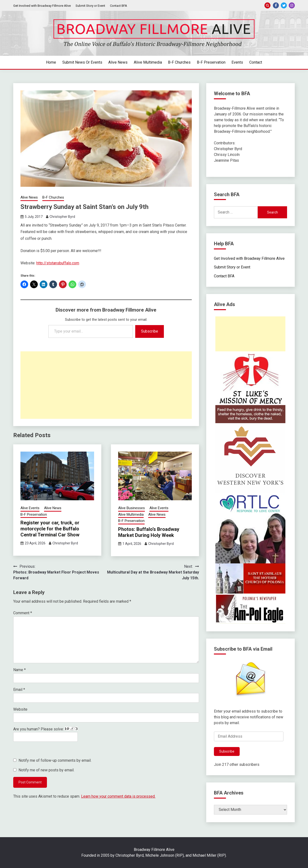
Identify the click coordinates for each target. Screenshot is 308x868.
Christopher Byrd (62, 217)
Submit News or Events (82, 62)
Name (19, 670)
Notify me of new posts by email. (46, 770)
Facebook (276, 5)
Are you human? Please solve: (45, 734)
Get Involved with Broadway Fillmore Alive (42, 6)
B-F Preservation (211, 62)
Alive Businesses (132, 508)
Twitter (284, 5)
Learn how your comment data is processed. (118, 796)
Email (19, 690)
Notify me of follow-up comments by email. (55, 760)
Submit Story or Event (90, 6)
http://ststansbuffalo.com (58, 263)
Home (51, 62)
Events (237, 62)
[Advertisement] (106, 385)
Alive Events (30, 508)
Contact (256, 62)
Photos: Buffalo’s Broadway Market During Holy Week (149, 532)
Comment (23, 613)
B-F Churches (179, 62)
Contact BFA (119, 6)
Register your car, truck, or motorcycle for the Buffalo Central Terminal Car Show (50, 529)
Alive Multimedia (148, 62)
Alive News (118, 62)
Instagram (292, 5)
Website (20, 709)
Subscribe (150, 331)
